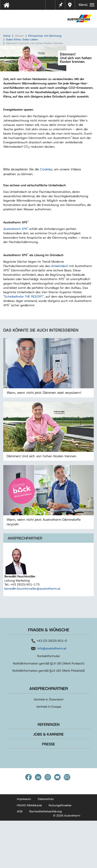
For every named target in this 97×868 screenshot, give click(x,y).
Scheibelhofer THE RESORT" (24, 344)
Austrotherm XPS (16, 276)
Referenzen (49, 772)
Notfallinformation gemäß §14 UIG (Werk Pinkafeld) (48, 718)
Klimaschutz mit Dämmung (45, 36)
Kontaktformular (49, 704)
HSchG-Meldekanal (29, 853)
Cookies (46, 217)
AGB (20, 859)
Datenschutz (46, 847)
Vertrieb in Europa (49, 754)
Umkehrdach (60, 313)
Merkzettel (60, 4)
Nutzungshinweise (60, 853)
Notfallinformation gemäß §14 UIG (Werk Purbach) (49, 711)
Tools (52, 6)
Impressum (24, 847)
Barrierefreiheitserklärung (46, 859)
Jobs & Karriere (48, 782)
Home (7, 36)
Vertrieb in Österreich (48, 747)
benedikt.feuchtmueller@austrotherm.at (32, 636)
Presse (48, 791)
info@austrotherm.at (52, 696)
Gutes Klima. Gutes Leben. (22, 39)
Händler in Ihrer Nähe (70, 5)
